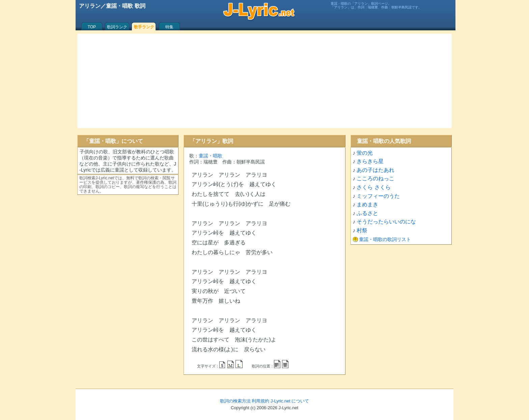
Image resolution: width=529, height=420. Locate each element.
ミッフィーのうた (378, 196)
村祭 (362, 230)
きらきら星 (370, 161)
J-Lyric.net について (290, 401)
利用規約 (260, 401)
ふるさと (367, 213)
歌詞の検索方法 (235, 401)
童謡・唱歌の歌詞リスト (385, 239)
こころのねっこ (375, 178)
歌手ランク (144, 27)
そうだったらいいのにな (386, 222)
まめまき (367, 204)
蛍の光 (365, 153)
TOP (92, 27)
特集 (169, 27)
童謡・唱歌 (211, 156)
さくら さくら (373, 187)
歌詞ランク (117, 27)
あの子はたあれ (375, 170)
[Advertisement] (264, 81)
